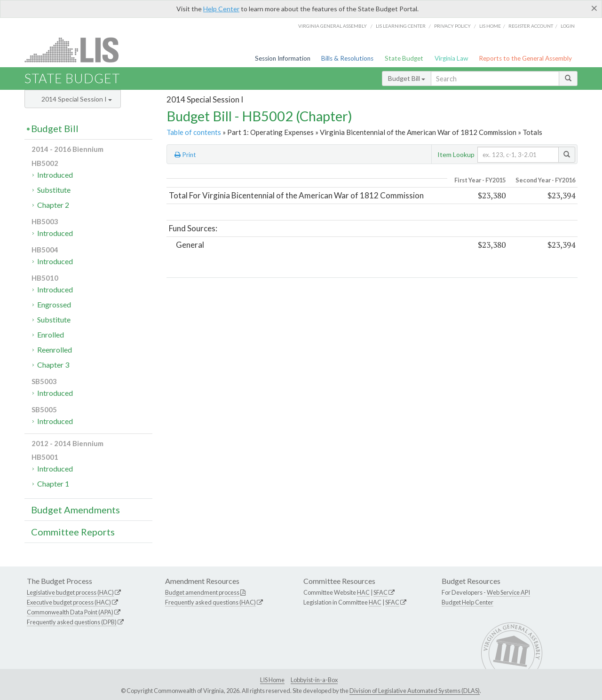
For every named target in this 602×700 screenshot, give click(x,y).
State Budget (404, 58)
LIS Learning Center (401, 26)
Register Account (531, 26)
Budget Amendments (75, 510)
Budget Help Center (467, 602)
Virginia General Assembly (333, 26)
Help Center (221, 9)
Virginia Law (451, 58)
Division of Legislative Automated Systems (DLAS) (415, 691)
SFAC (380, 592)
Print (185, 155)
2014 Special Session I (77, 99)
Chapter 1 (53, 484)
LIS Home (272, 680)
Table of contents (194, 132)
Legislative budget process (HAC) (70, 592)
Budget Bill (407, 78)
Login (568, 26)
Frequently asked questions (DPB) (72, 622)
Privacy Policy (452, 26)
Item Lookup (456, 154)
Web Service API (508, 592)
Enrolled (51, 334)
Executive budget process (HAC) (69, 602)
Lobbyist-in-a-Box (314, 680)
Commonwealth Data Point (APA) (70, 612)
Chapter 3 (53, 365)
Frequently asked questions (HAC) (210, 602)
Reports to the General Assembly (525, 58)
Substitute (54, 190)
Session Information (283, 58)
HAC (363, 592)
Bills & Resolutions (347, 58)
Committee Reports (73, 532)
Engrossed (54, 304)
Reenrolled (55, 350)
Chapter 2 (53, 205)
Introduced (55, 175)
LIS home (490, 26)
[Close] (594, 8)
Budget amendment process (202, 592)
